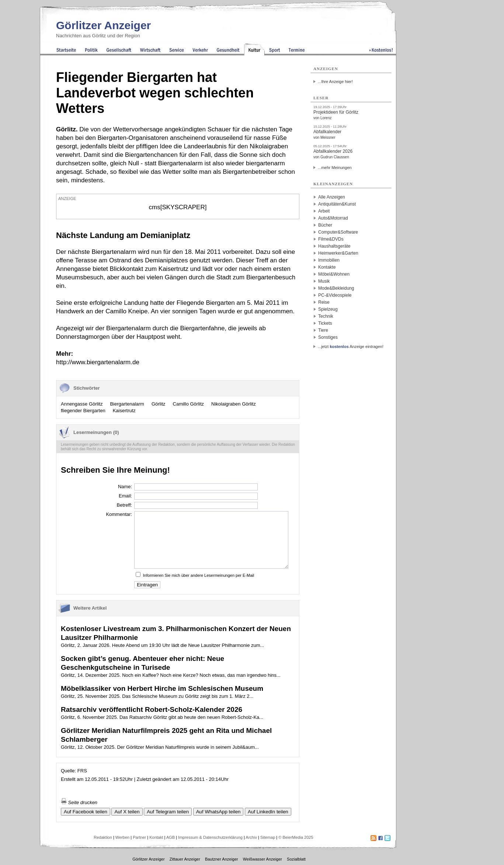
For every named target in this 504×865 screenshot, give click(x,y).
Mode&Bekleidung (336, 288)
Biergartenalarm (127, 404)
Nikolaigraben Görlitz (234, 404)
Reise (324, 302)
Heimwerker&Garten (338, 253)
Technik (326, 316)
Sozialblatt (296, 859)
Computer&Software (338, 232)
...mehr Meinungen (335, 168)
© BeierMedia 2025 (296, 837)
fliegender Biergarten (83, 411)
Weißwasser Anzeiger (263, 859)
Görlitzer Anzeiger (103, 25)
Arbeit (324, 211)
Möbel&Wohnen (334, 274)
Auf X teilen (127, 812)
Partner (139, 837)
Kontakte (327, 267)
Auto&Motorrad (333, 218)
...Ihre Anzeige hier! (335, 82)
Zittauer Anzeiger (185, 859)
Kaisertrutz (124, 411)
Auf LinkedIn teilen (268, 812)
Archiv (251, 837)
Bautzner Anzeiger (222, 859)
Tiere (323, 330)
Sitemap (268, 837)
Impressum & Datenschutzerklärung (210, 837)
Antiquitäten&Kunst (337, 204)
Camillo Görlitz (189, 404)
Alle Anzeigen (332, 197)
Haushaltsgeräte (334, 246)
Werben (122, 837)
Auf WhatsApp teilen (218, 812)
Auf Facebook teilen (86, 812)
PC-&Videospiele (335, 295)
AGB (171, 837)
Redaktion (103, 837)
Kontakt (156, 837)
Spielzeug (328, 309)
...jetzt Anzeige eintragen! (351, 347)
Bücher (325, 225)
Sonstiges (328, 337)
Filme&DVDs (331, 239)
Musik (324, 281)
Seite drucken (79, 802)
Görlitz (159, 404)
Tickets (325, 323)
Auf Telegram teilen (168, 812)
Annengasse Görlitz (82, 404)
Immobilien (329, 260)
